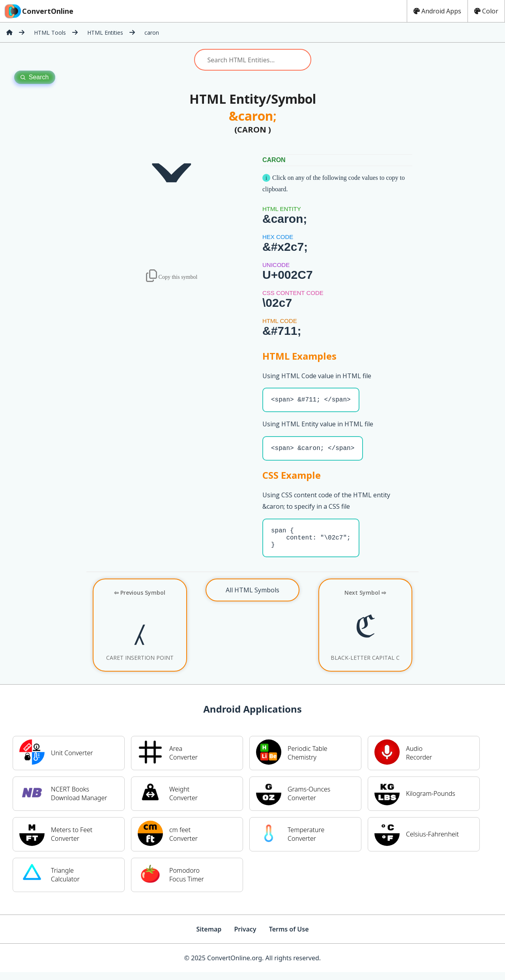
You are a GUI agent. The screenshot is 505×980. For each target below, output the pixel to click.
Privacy (245, 937)
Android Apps (437, 11)
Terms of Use (289, 937)
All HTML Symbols (252, 598)
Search (35, 77)
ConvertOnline (38, 11)
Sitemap (209, 937)
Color (486, 11)
